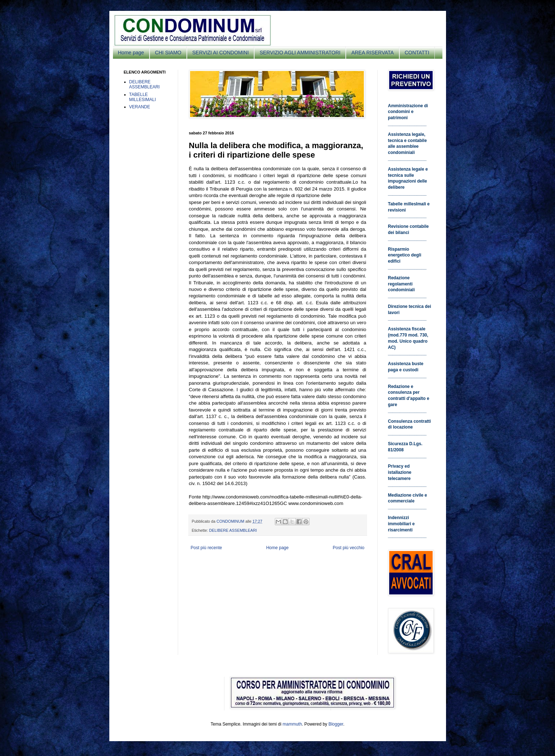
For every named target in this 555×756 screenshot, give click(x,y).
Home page (131, 53)
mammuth (292, 724)
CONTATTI (417, 53)
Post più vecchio (348, 548)
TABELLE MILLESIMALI (143, 97)
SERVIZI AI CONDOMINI (220, 53)
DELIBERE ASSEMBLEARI (233, 530)
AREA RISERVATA (372, 53)
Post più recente (207, 548)
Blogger (336, 724)
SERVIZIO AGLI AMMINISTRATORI (300, 53)
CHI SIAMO (168, 53)
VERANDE (140, 107)
